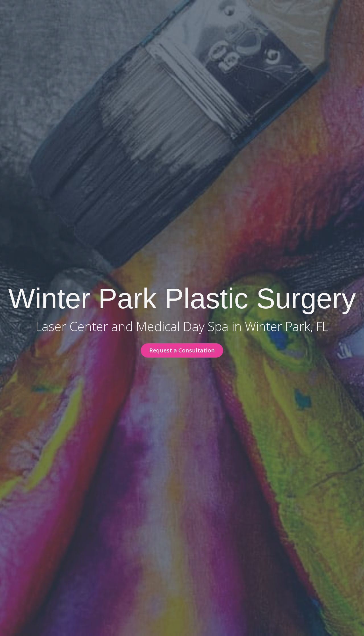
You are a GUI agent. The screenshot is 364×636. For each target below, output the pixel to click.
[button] (182, 350)
